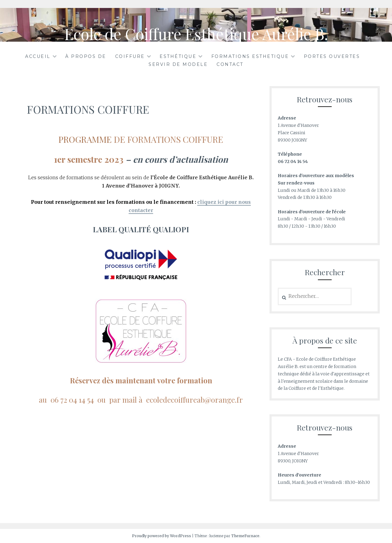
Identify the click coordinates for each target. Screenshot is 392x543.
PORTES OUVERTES (332, 56)
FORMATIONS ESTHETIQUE (250, 56)
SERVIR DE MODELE (178, 64)
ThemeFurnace (245, 536)
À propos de (86, 56)
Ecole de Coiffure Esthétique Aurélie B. (196, 34)
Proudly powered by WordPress (162, 536)
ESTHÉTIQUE (178, 56)
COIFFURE (130, 56)
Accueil (38, 56)
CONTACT (230, 64)
